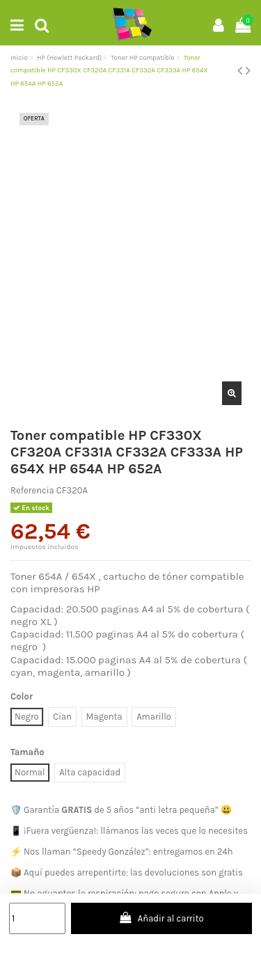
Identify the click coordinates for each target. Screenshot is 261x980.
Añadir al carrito (162, 918)
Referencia (32, 490)
